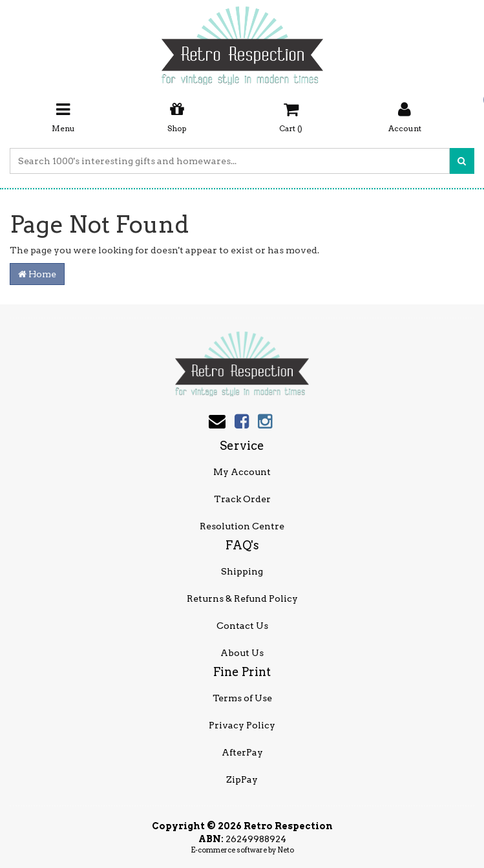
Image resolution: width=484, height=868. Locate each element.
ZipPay (242, 779)
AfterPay (242, 752)
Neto (286, 850)
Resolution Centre (242, 526)
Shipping (242, 571)
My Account (242, 472)
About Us (242, 653)
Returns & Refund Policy (242, 598)
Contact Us (242, 626)
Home (37, 274)
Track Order (242, 499)
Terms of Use (242, 698)
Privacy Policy (242, 725)
